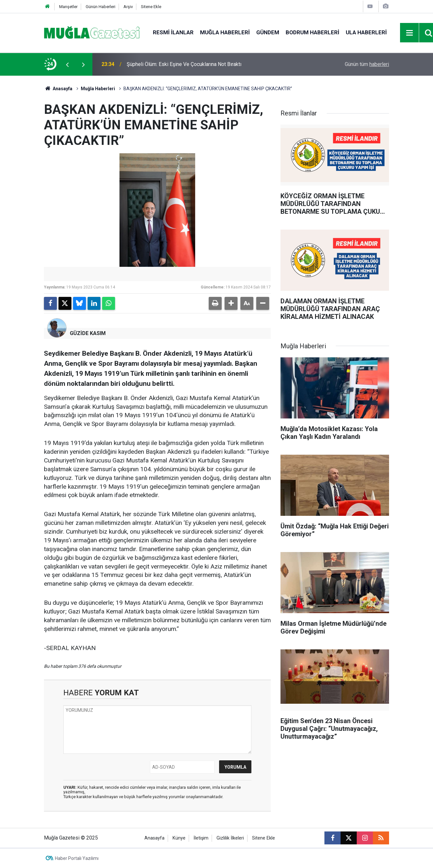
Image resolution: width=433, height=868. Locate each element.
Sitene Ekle (151, 7)
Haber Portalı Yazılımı (77, 858)
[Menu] (410, 33)
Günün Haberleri (100, 7)
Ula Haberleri (366, 32)
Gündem (268, 32)
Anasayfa (58, 89)
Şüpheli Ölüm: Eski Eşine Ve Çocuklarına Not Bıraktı (184, 64)
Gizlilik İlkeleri (230, 838)
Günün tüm (367, 64)
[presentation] (67, 64)
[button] (231, 303)
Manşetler (68, 7)
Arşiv (128, 7)
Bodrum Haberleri (312, 32)
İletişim (201, 838)
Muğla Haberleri (225, 32)
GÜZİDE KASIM (88, 333)
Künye (179, 838)
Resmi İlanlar (173, 32)
